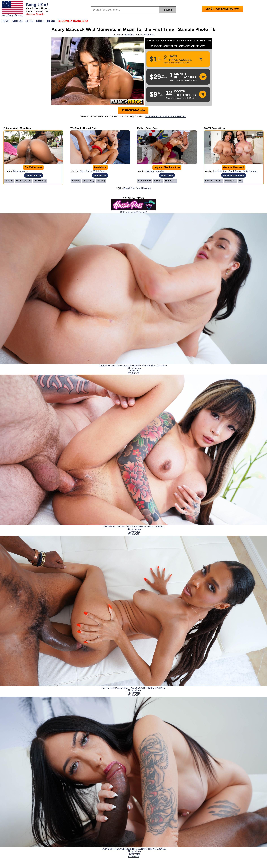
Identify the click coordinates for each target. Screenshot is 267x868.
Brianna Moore (21, 171)
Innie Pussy (88, 181)
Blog (51, 21)
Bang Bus (149, 35)
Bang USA (129, 188)
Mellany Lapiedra (155, 171)
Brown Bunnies (33, 175)
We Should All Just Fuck (84, 128)
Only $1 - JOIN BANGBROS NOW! (222, 9)
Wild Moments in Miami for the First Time (166, 117)
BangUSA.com (143, 188)
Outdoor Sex (145, 181)
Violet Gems (99, 171)
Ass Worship (40, 181)
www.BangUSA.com (12, 15)
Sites (29, 21)
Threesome (171, 181)
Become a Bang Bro (36, 14)
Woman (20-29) (23, 181)
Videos (18, 21)
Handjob (76, 181)
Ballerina (158, 181)
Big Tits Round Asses (234, 175)
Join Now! (178, 22)
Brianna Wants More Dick (17, 128)
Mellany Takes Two (147, 128)
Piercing (9, 181)
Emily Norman (250, 171)
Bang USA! (37, 5)
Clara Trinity (86, 171)
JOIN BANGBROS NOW (133, 110)
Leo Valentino (220, 171)
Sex (241, 181)
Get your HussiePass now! (134, 212)
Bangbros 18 (100, 175)
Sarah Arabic (235, 171)
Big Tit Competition (214, 128)
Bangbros (129, 35)
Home (6, 21)
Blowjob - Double (214, 181)
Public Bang (167, 175)
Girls (40, 21)
